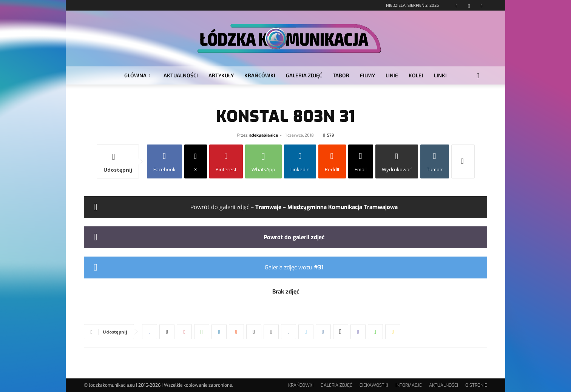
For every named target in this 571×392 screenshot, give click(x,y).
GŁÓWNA (137, 75)
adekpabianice (264, 135)
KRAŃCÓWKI (260, 75)
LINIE (392, 75)
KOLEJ (416, 75)
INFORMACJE (409, 385)
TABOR (341, 75)
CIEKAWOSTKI (374, 385)
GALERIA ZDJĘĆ (304, 75)
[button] (478, 76)
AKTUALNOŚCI (181, 75)
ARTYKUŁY (221, 75)
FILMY (367, 75)
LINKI (440, 75)
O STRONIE (476, 385)
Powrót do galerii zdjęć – (294, 207)
